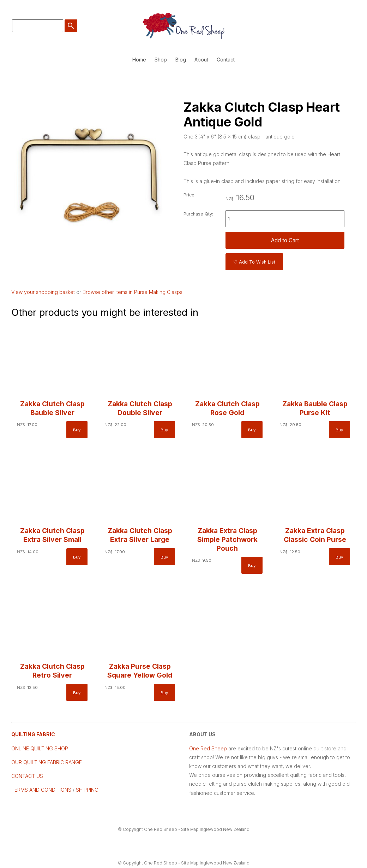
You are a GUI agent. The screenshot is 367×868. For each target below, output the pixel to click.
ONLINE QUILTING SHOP (40, 748)
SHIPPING (86, 790)
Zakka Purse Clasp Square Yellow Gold (140, 671)
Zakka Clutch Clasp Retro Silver (52, 671)
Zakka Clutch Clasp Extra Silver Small (52, 535)
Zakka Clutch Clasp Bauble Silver (52, 408)
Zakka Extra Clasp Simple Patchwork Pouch (227, 539)
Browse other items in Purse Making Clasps (133, 292)
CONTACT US (27, 776)
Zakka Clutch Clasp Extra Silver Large (140, 535)
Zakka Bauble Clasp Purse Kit (315, 408)
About (201, 60)
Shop (161, 60)
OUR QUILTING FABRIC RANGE (47, 762)
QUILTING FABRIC (33, 734)
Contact (226, 60)
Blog (181, 60)
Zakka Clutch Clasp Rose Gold (227, 408)
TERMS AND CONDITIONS (41, 790)
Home (139, 60)
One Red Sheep (208, 748)
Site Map (190, 829)
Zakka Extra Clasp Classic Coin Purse (315, 535)
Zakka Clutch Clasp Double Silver (140, 408)
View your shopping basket (43, 292)
